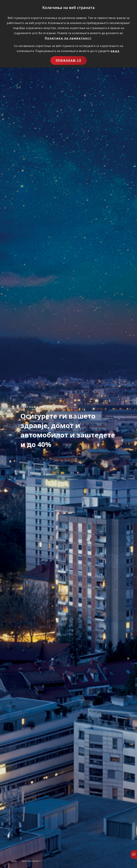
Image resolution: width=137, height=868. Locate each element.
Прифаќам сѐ (69, 60)
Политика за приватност (68, 38)
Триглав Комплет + (31, 861)
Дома (14, 861)
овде (115, 51)
